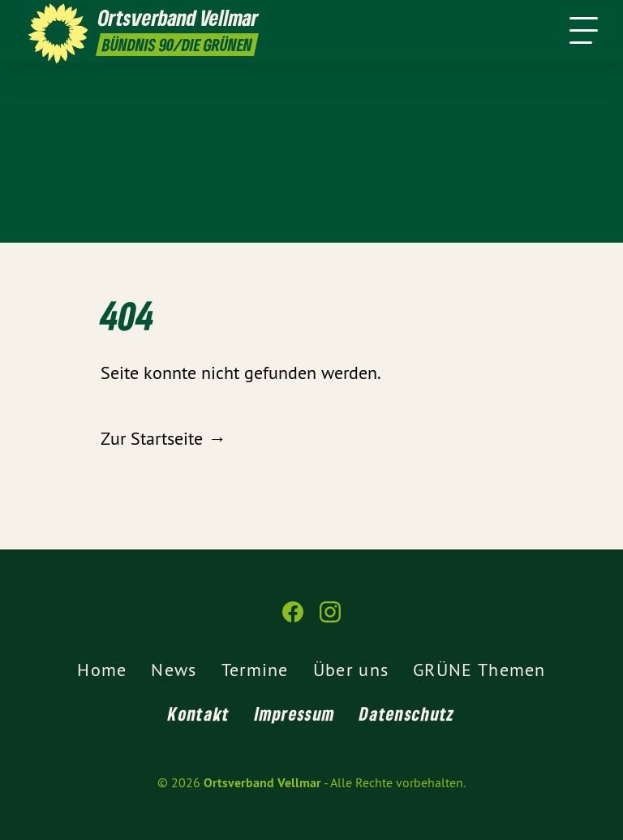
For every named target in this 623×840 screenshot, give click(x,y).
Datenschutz (407, 713)
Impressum (295, 713)
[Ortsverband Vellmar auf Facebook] (293, 619)
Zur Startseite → (163, 438)
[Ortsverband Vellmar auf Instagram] (330, 619)
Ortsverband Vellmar (262, 783)
